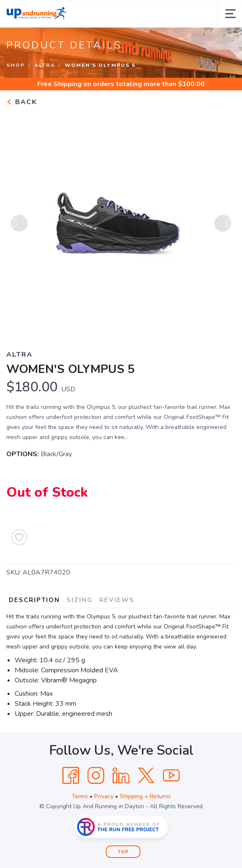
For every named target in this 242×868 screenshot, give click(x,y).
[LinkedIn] (121, 776)
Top (123, 852)
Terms (80, 796)
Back (22, 102)
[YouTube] (171, 776)
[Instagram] (96, 776)
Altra (45, 65)
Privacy (104, 796)
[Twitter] (146, 776)
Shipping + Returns (145, 796)
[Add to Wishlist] (19, 537)
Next (223, 225)
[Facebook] (71, 776)
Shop (15, 65)
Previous (19, 225)
